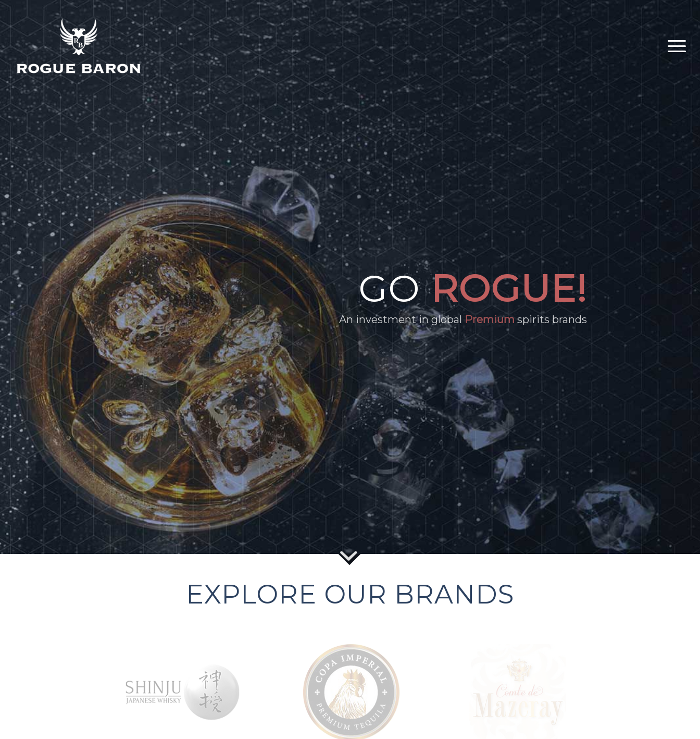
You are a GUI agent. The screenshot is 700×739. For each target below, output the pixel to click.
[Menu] (673, 46)
